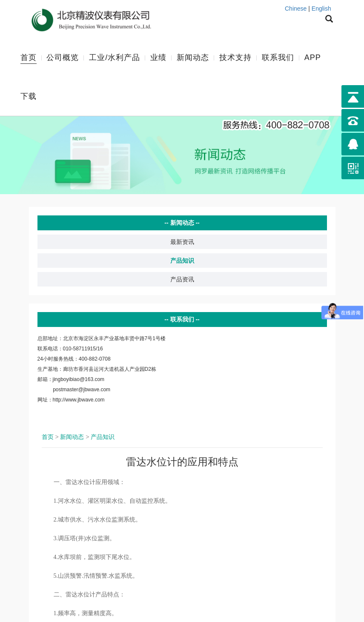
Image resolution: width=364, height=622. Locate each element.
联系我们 (278, 57)
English (321, 9)
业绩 (158, 57)
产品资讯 (182, 278)
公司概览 (63, 57)
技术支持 (235, 57)
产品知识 (182, 260)
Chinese (296, 9)
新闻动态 (193, 57)
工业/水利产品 (115, 57)
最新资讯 (182, 241)
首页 (29, 57)
